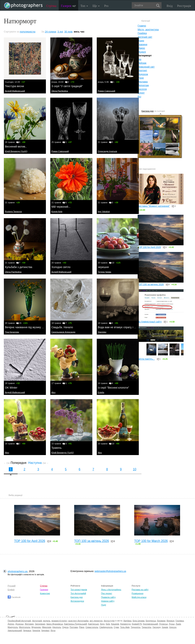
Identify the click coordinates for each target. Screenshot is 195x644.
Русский (12, 586)
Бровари (161, 621)
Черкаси (27, 630)
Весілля (142, 89)
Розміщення (138, 593)
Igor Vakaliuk (104, 211)
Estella (101, 392)
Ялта (53, 630)
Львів (178, 624)
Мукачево (36, 627)
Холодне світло (61, 267)
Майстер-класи (139, 597)
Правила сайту (108, 597)
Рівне (82, 627)
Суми (116, 627)
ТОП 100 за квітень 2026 (151, 284)
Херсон (173, 627)
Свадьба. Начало (62, 327)
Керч (102, 624)
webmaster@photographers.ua (110, 571)
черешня (103, 267)
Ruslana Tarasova (13, 211)
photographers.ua (17, 571)
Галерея (68, 6)
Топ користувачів (79, 590)
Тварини (142, 44)
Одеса (65, 627)
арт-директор (96, 621)
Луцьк (172, 624)
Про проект (107, 593)
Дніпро (11, 624)
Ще (96, 6)
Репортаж (143, 85)
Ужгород (157, 627)
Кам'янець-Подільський (75, 624)
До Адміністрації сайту (150, 322)
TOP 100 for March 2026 (151, 541)
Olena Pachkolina (60, 91)
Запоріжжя (40, 624)
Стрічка (51, 6)
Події (104, 605)
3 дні (60, 32)
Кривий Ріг (137, 624)
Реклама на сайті (140, 590)
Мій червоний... (61, 207)
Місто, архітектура (148, 30)
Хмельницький (15, 630)
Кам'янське (94, 624)
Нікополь (57, 627)
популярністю (28, 32)
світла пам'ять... (146, 359)
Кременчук (125, 624)
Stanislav (102, 332)
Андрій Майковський (15, 91)
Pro (106, 6)
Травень (56, 448)
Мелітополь (25, 627)
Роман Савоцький (107, 91)
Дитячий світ (145, 37)
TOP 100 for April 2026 (149, 247)
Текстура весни (14, 86)
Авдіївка (128, 621)
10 (135, 469)
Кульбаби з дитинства (19, 267)
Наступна (38, 463)
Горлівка (180, 621)
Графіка (142, 33)
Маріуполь (13, 627)
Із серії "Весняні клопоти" (113, 388)
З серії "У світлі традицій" (67, 86)
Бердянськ (151, 621)
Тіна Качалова (12, 332)
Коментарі (45, 593)
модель (47, 621)
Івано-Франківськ (55, 624)
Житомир (29, 624)
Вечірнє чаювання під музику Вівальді (28, 327)
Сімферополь (106, 627)
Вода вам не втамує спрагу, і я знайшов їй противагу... (131, 327)
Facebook (14, 597)
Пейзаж (142, 63)
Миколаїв (47, 627)
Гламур (142, 26)
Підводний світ (146, 67)
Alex (53, 392)
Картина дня (147, 111)
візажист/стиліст (59, 621)
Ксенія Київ (57, 211)
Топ (84, 6)
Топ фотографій (78, 593)
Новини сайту (108, 601)
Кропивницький (150, 624)
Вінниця (171, 621)
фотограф (37, 621)
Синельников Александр (63, 332)
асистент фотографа (78, 621)
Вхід (170, 6)
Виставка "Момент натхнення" (154, 206)
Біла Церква (139, 621)
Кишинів (115, 624)
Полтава (74, 627)
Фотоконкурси (77, 601)
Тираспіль (147, 627)
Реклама (143, 82)
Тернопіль (136, 627)
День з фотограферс (111, 590)
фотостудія (109, 621)
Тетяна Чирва (105, 272)
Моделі (142, 52)
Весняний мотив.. (16, 147)
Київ (108, 624)
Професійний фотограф (19, 621)
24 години (51, 32)
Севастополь (92, 627)
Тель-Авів (125, 627)
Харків (165, 627)
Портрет (142, 70)
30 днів (68, 32)
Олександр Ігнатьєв (107, 151)
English (11, 590)
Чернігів (36, 630)
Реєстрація (184, 6)
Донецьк (19, 624)
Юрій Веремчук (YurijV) (16, 151)
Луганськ (163, 624)
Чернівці (45, 630)
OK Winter (11, 388)
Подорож (143, 74)
